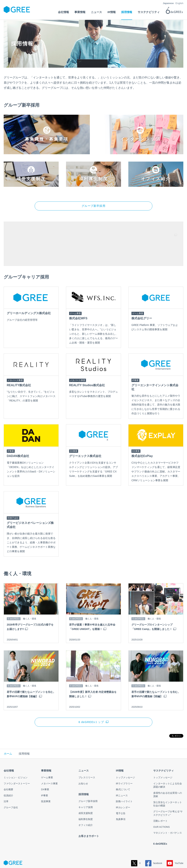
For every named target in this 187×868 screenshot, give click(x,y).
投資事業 (46, 782)
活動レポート (160, 801)
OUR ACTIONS (162, 807)
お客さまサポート (89, 816)
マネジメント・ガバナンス (168, 813)
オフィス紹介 (86, 806)
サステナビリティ (164, 751)
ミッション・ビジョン (16, 758)
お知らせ (83, 764)
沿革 (6, 782)
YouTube (175, 844)
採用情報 (84, 775)
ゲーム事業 (47, 758)
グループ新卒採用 (93, 186)
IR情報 (120, 751)
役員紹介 (8, 776)
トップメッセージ (125, 758)
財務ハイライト (124, 782)
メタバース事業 (49, 764)
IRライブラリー (124, 764)
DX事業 (45, 770)
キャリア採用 (86, 788)
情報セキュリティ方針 (61, 859)
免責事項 (121, 800)
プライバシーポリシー (33, 859)
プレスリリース (87, 758)
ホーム (8, 734)
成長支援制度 (86, 794)
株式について (123, 770)
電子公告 (121, 794)
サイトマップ (11, 859)
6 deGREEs (160, 824)
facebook (154, 844)
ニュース (84, 751)
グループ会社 (11, 788)
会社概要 (8, 770)
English (179, 3)
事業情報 (46, 751)
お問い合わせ (108, 859)
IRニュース (122, 776)
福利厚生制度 (86, 800)
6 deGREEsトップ (91, 702)
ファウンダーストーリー (17, 764)
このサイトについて (87, 859)
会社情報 (9, 751)
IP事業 (45, 776)
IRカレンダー (123, 788)
